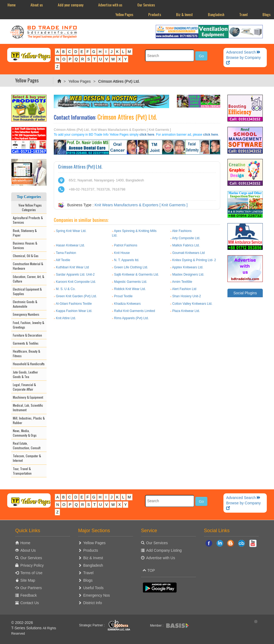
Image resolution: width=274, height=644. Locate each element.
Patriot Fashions (126, 245)
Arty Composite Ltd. (186, 238)
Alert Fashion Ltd (184, 289)
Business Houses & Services (25, 245)
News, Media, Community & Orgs (25, 433)
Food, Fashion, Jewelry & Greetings (28, 325)
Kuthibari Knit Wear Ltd (72, 267)
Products (155, 14)
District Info (93, 603)
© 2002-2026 (22, 623)
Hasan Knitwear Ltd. (70, 245)
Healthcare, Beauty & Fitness (26, 353)
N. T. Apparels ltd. (127, 260)
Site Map (28, 580)
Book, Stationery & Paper (25, 233)
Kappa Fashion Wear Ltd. (74, 311)
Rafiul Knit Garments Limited (134, 311)
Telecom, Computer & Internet (27, 458)
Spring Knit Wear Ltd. (71, 231)
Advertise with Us (161, 558)
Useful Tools (93, 588)
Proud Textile (123, 296)
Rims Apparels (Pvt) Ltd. (131, 318)
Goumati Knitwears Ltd (189, 253)
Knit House (122, 253)
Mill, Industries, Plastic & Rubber (29, 420)
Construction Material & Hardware (28, 266)
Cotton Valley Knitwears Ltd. (192, 304)
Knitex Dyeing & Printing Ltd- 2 (194, 260)
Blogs (88, 580)
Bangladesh (216, 14)
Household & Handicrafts (29, 364)
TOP (149, 570)
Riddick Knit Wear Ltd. (130, 289)
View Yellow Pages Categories (29, 207)
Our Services (146, 5)
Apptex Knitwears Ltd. (188, 267)
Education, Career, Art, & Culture (28, 279)
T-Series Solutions (27, 628)
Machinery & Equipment (28, 397)
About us (37, 5)
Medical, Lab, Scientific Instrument (28, 407)
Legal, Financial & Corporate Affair (24, 387)
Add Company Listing (164, 550)
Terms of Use (31, 573)
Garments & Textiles (26, 343)
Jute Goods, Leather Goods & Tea (25, 374)
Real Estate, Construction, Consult (27, 445)
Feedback (28, 595)
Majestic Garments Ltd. (130, 282)
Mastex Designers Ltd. (188, 275)
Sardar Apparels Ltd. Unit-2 (75, 275)
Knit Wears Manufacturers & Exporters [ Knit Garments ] (141, 205)
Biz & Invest (184, 14)
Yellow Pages (124, 14)
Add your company (71, 5)
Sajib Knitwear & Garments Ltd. (136, 275)
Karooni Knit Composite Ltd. (76, 282)
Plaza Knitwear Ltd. (186, 311)
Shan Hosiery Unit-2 (187, 296)
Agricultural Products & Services (28, 220)
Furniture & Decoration (27, 335)
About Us (28, 550)
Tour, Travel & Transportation (22, 471)
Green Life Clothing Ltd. (131, 267)
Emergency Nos (97, 595)
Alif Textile (63, 260)
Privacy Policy (32, 565)
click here (147, 135)
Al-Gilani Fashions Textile (74, 304)
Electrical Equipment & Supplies (27, 291)
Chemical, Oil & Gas (26, 256)
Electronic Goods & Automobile (25, 304)
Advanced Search (243, 52)
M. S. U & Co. (66, 289)
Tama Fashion (66, 253)
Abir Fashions (182, 231)
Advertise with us (110, 5)
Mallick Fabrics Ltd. (186, 245)
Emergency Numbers (26, 314)
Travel (243, 14)
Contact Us (30, 603)
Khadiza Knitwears (127, 304)
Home (12, 5)
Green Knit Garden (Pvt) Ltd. (76, 296)
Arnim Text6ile (182, 282)
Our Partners (31, 588)
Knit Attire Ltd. (66, 318)
